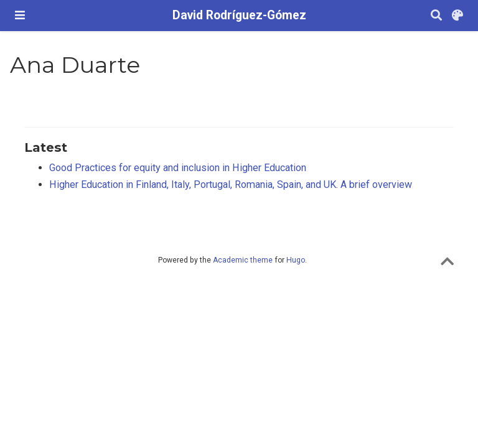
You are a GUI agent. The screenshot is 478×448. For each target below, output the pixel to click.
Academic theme (243, 260)
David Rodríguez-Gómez (239, 15)
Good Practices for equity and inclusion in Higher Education (178, 168)
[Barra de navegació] (20, 15)
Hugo (296, 260)
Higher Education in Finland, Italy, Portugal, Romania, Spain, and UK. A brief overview (231, 184)
